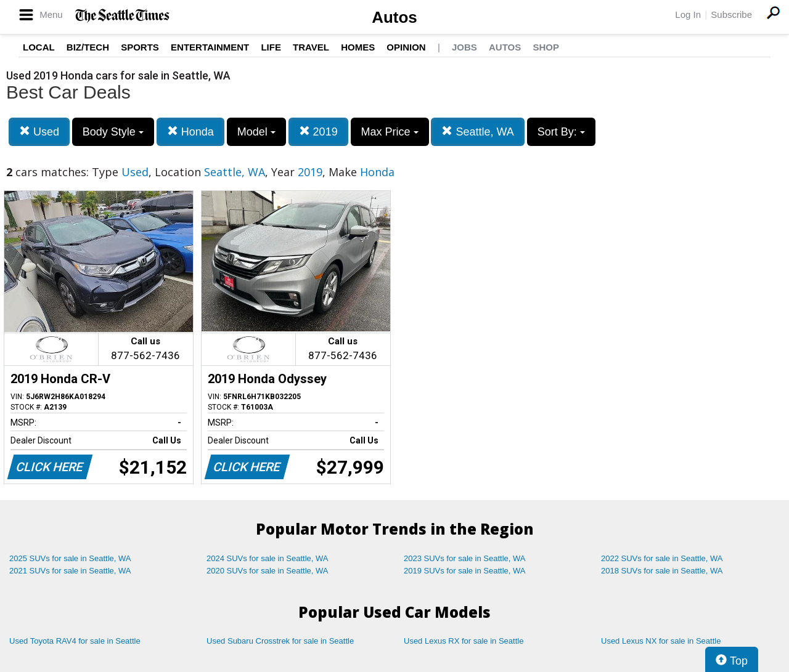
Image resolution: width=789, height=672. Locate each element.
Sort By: (561, 132)
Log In (688, 14)
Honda (190, 132)
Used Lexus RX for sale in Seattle (464, 641)
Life (271, 47)
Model (256, 132)
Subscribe (731, 14)
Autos (394, 17)
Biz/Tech (88, 47)
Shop (546, 47)
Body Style (113, 132)
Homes (358, 47)
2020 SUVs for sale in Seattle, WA (268, 571)
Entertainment (210, 47)
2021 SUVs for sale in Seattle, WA (70, 571)
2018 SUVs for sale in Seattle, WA (662, 571)
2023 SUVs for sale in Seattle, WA (465, 558)
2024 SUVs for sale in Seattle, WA (268, 558)
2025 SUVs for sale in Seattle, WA (70, 558)
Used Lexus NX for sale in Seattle (661, 641)
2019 (318, 132)
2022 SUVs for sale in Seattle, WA (662, 558)
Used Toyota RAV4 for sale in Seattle (75, 641)
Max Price (390, 132)
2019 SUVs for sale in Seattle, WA (465, 571)
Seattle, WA (477, 132)
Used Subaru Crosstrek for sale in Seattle (280, 641)
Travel (311, 47)
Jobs (464, 47)
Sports (140, 47)
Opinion (406, 47)
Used (39, 132)
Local (39, 47)
